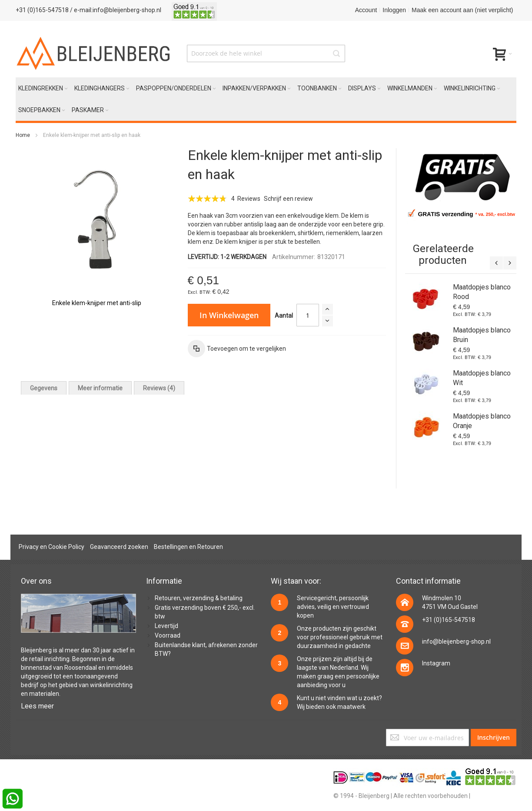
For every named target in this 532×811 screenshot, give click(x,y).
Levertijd (166, 626)
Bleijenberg (36, 650)
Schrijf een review (288, 199)
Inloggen (394, 10)
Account (366, 10)
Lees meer (37, 706)
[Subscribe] (494, 738)
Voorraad (168, 635)
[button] (237, 349)
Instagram (436, 663)
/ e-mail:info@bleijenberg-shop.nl (116, 10)
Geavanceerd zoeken (119, 547)
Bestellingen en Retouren (188, 547)
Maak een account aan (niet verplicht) (462, 10)
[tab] (44, 388)
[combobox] (266, 53)
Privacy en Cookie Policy (52, 547)
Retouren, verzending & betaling (199, 598)
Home (23, 135)
